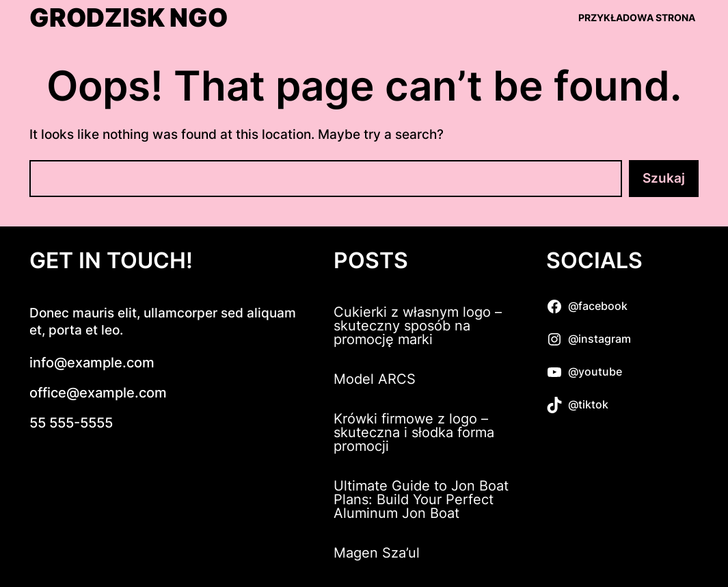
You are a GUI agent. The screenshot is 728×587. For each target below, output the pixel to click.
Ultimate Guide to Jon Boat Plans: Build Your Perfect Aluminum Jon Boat (421, 499)
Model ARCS (375, 379)
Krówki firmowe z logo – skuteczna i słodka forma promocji (414, 432)
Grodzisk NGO (129, 17)
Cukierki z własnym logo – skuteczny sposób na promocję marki (418, 326)
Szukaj (664, 178)
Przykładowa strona (637, 18)
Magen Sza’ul (377, 553)
